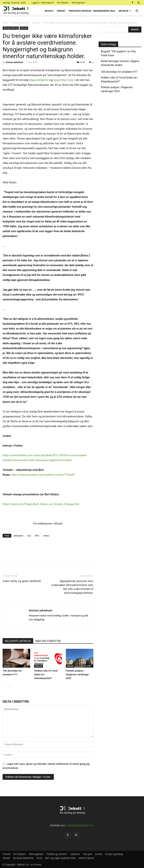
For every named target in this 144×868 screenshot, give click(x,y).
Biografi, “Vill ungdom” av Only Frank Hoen (118, 53)
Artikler (125, 11)
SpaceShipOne (39, 80)
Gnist (39, 858)
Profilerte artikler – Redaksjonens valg (92, 11)
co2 (29, 536)
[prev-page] (5, 686)
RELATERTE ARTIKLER (18, 641)
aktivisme (18, 536)
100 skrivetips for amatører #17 (119, 72)
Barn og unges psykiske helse (60, 858)
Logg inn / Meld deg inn (43, 3)
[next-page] (11, 686)
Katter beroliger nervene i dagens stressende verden (120, 63)
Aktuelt (49, 11)
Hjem (5, 23)
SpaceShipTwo (63, 80)
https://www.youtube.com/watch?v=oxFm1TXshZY (43, 475)
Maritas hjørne (86, 858)
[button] (137, 11)
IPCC (37, 536)
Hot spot (88, 854)
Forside (6, 854)
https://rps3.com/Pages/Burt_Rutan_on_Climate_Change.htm (41, 504)
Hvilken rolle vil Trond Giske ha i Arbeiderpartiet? (119, 80)
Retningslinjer (78, 3)
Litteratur (75, 854)
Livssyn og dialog (114, 854)
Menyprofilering (20, 23)
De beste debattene (23, 858)
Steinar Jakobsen (15, 62)
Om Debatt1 (63, 3)
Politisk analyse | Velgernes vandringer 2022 (77, 674)
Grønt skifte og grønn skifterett (22, 581)
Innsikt (61, 11)
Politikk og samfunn (57, 854)
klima (46, 536)
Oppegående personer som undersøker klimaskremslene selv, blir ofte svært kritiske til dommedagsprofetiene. (72, 587)
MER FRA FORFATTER (48, 641)
